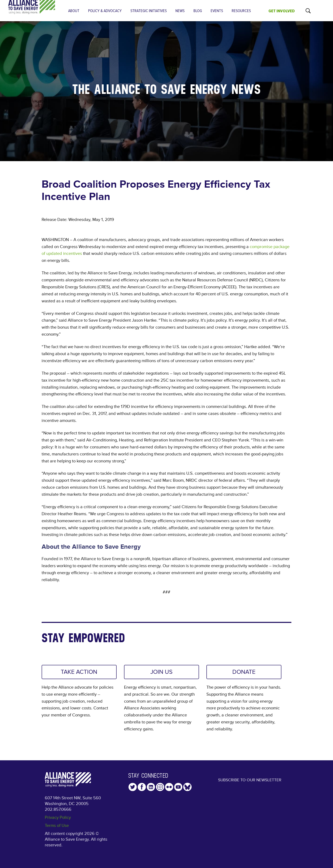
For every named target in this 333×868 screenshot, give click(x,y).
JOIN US (161, 672)
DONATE (244, 672)
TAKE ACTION (79, 672)
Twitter (133, 787)
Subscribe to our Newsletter (250, 784)
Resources (241, 11)
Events (217, 11)
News (180, 11)
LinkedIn (151, 787)
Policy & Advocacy (105, 11)
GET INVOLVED (282, 11)
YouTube (178, 787)
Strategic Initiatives (149, 11)
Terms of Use (57, 826)
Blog (198, 11)
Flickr (169, 787)
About (74, 11)
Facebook (142, 787)
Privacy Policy (58, 818)
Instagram (160, 787)
